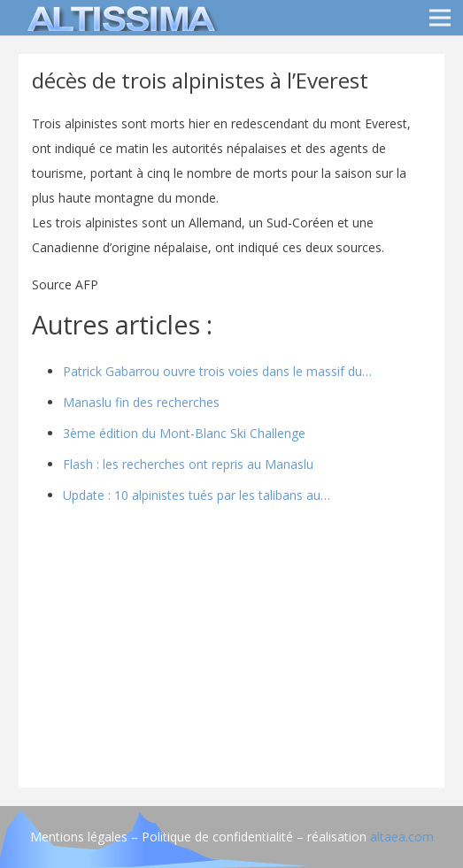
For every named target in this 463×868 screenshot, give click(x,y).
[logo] (119, 18)
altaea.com (402, 837)
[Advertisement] (231, 650)
